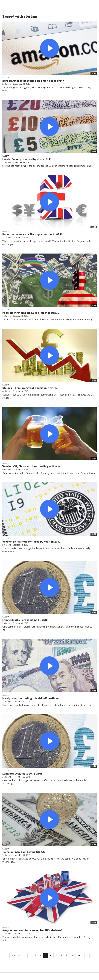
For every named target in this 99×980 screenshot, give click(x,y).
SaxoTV (6, 78)
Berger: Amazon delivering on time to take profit (33, 81)
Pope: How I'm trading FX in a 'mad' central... (31, 313)
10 (72, 955)
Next (80, 955)
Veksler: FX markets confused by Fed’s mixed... (32, 542)
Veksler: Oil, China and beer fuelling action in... (32, 466)
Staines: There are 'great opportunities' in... (30, 388)
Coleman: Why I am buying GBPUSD (24, 852)
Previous (16, 955)
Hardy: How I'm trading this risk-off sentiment (32, 698)
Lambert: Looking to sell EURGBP (23, 774)
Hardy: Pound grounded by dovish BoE (27, 159)
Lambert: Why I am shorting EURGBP (25, 620)
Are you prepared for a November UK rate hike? (32, 930)
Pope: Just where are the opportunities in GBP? (32, 234)
